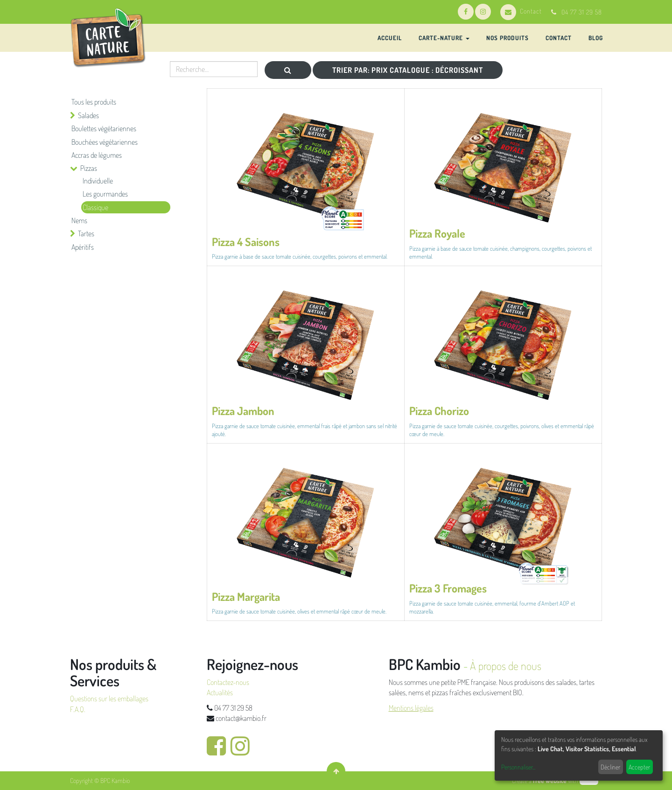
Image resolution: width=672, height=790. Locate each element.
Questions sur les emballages (109, 698)
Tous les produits (94, 102)
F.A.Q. (78, 709)
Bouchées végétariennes (105, 142)
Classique (95, 207)
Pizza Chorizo (439, 411)
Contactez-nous (228, 682)
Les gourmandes (105, 194)
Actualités (220, 692)
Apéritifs (83, 247)
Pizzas (89, 168)
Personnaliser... (518, 767)
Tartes (86, 233)
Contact (521, 11)
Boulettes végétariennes (104, 128)
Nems (79, 220)
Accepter (639, 767)
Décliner (610, 767)
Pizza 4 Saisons (246, 242)
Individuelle (98, 181)
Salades (88, 115)
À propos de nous (506, 666)
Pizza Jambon (243, 411)
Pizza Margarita (246, 596)
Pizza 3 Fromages (448, 588)
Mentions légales (411, 708)
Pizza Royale (437, 233)
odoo (589, 780)
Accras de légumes (97, 155)
